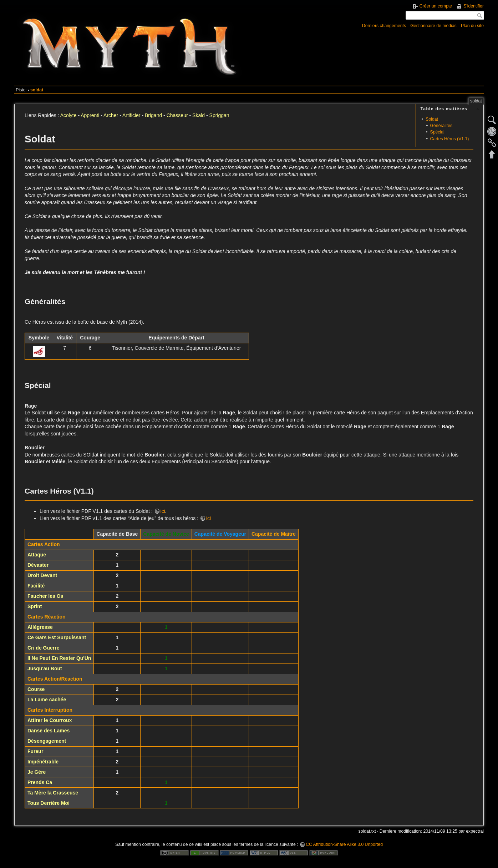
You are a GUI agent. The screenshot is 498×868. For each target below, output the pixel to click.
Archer (111, 115)
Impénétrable (43, 762)
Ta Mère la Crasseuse (53, 793)
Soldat (432, 119)
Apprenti (90, 115)
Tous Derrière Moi (49, 803)
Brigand (153, 115)
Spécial (437, 132)
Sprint (35, 606)
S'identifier (474, 6)
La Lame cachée (47, 700)
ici (163, 511)
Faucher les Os (45, 596)
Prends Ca (40, 782)
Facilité (36, 586)
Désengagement (47, 741)
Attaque (37, 555)
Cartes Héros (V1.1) (450, 139)
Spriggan (219, 115)
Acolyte (68, 115)
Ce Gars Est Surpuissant (57, 637)
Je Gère (37, 772)
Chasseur (177, 115)
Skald (199, 115)
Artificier (131, 115)
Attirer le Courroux (50, 720)
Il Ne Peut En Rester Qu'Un (59, 658)
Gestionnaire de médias (433, 26)
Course (36, 689)
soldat (37, 90)
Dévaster (38, 565)
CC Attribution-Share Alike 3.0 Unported (344, 844)
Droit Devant (42, 575)
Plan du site (472, 26)
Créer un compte (436, 6)
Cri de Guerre (43, 648)
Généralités (441, 126)
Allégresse (40, 627)
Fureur (35, 751)
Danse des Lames (49, 731)
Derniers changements (384, 26)
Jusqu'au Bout (45, 668)
